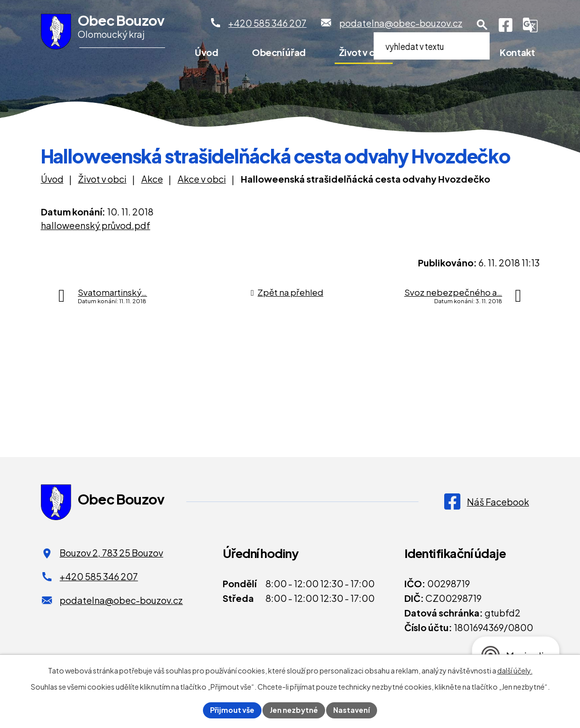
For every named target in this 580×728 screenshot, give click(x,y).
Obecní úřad (279, 52)
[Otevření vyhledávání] (482, 25)
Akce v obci (202, 179)
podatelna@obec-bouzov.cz (121, 600)
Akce (152, 179)
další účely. (515, 670)
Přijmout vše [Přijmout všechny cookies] (232, 710)
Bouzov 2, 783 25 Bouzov (111, 553)
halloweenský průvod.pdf (96, 225)
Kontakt (517, 52)
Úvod (207, 52)
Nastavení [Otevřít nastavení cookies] (352, 710)
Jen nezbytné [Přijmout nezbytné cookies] (294, 710)
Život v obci (364, 52)
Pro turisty (444, 52)
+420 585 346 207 (99, 576)
